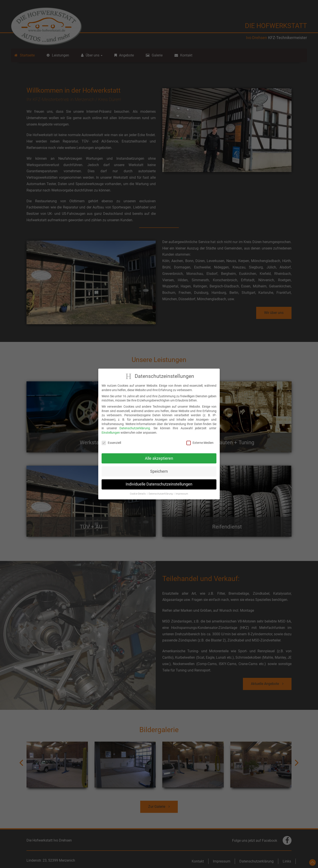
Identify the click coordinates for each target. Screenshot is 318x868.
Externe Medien (200, 442)
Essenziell (111, 442)
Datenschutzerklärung (135, 428)
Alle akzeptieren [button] (159, 458)
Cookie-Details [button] (138, 494)
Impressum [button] (182, 494)
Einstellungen (111, 432)
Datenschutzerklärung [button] (161, 494)
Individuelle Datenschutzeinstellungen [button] (159, 484)
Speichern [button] (159, 471)
